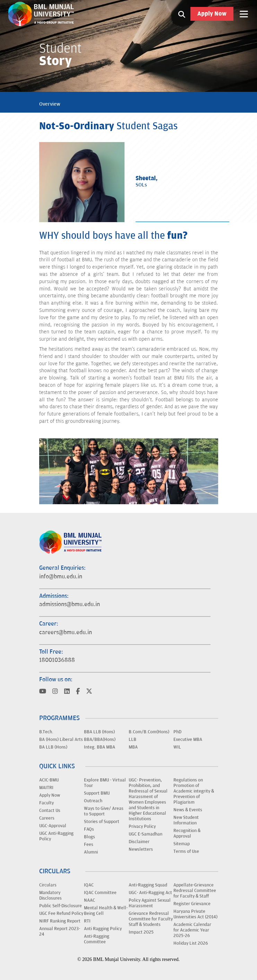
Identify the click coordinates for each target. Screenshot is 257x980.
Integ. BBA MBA (100, 747)
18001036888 (57, 660)
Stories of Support (102, 822)
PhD (177, 732)
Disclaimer (139, 842)
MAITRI (46, 788)
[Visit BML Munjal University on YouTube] (43, 692)
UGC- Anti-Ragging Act (150, 893)
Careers (47, 818)
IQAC (89, 885)
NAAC (89, 900)
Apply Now (212, 14)
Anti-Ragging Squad (148, 885)
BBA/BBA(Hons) (100, 740)
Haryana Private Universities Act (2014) (195, 914)
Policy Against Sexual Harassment (150, 903)
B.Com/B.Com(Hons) (149, 732)
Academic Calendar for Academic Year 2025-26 (192, 930)
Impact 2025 (141, 932)
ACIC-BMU (49, 780)
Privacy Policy (142, 826)
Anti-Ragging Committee (97, 939)
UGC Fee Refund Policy (61, 913)
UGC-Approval (53, 826)
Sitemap (182, 844)
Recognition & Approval (187, 833)
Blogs (89, 837)
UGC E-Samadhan (145, 834)
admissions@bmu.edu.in (70, 604)
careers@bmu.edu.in (66, 632)
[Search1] (182, 14)
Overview (50, 104)
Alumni (91, 852)
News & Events (188, 810)
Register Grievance (192, 904)
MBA (133, 747)
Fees (89, 845)
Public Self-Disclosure (61, 906)
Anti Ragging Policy (103, 929)
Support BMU (97, 793)
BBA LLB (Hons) (99, 732)
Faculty (46, 803)
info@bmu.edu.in (61, 577)
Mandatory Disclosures (50, 895)
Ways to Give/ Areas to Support (104, 811)
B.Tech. (46, 732)
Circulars (48, 885)
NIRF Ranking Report (60, 921)
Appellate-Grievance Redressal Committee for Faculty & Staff (195, 891)
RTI (87, 921)
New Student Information (186, 820)
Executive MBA (188, 740)
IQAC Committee (100, 893)
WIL (177, 747)
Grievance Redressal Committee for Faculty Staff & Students (151, 919)
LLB (132, 740)
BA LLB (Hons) (53, 747)
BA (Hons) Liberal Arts (61, 740)
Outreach (93, 801)
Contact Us (50, 811)
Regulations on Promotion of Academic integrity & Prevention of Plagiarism (194, 791)
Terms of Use (186, 851)
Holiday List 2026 (191, 943)
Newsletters (141, 849)
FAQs (89, 829)
